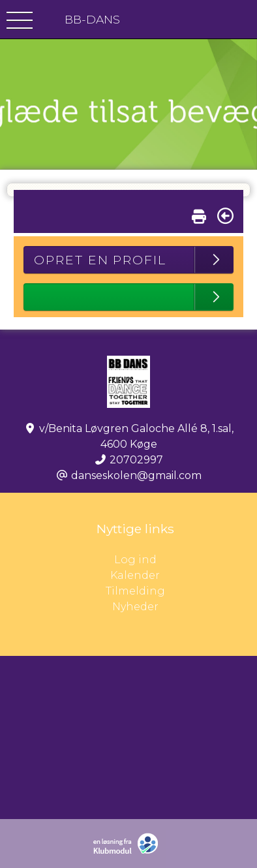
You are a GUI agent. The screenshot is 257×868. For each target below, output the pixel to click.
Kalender (135, 575)
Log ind (186, 560)
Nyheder (135, 607)
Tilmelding (135, 591)
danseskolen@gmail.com (136, 475)
